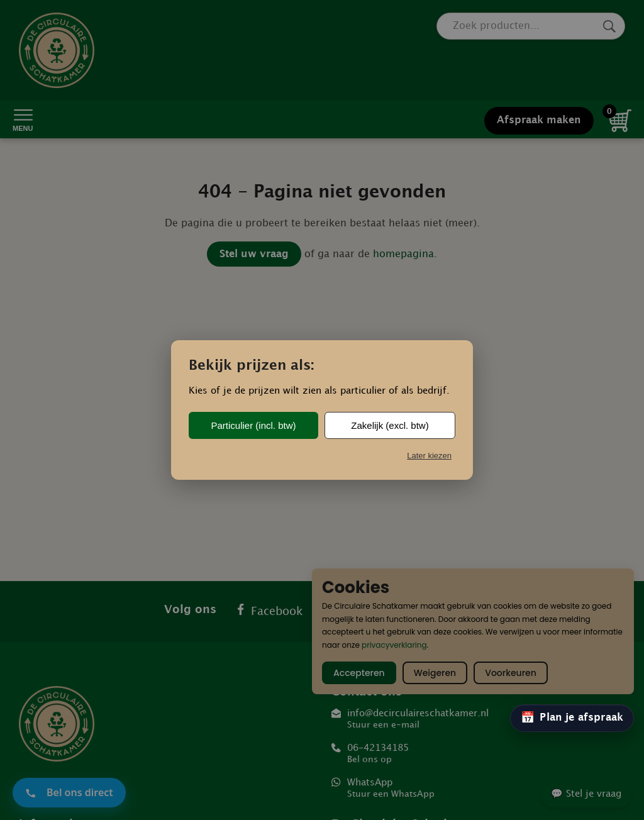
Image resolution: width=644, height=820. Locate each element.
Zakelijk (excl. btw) (390, 425)
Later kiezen (429, 456)
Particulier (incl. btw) (253, 425)
